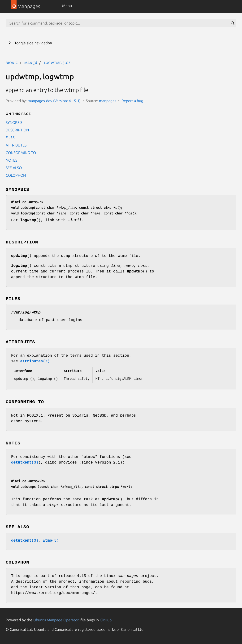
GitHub (106, 620)
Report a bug (132, 101)
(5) (51, 541)
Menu (67, 6)
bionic (12, 63)
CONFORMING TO (21, 153)
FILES (10, 138)
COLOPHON (16, 175)
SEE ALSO (14, 168)
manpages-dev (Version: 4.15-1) (54, 101)
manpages (108, 101)
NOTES (11, 160)
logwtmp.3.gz (57, 63)
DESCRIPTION (17, 130)
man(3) (31, 63)
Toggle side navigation (33, 43)
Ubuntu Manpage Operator (56, 620)
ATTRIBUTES (16, 145)
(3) (25, 463)
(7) (35, 361)
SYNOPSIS (14, 122)
